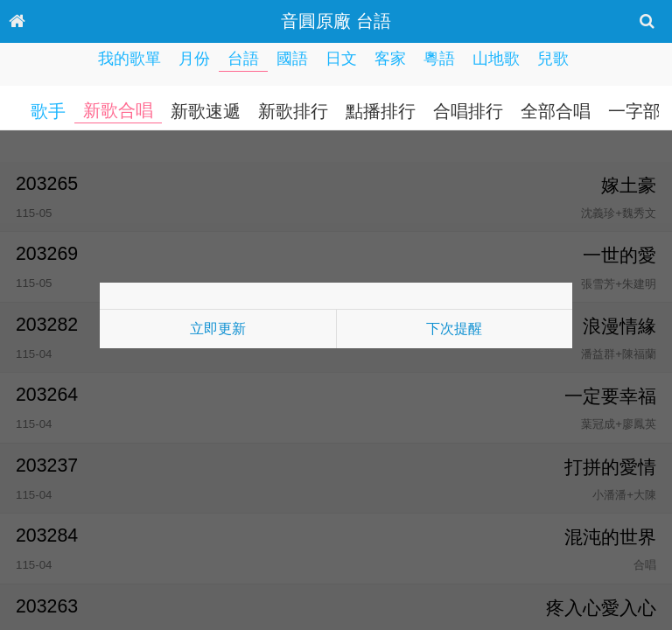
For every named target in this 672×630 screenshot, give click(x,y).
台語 (243, 59)
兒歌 (553, 59)
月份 (194, 59)
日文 (341, 59)
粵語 (439, 59)
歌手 (48, 111)
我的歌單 (129, 59)
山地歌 (496, 59)
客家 (390, 59)
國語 (292, 59)
